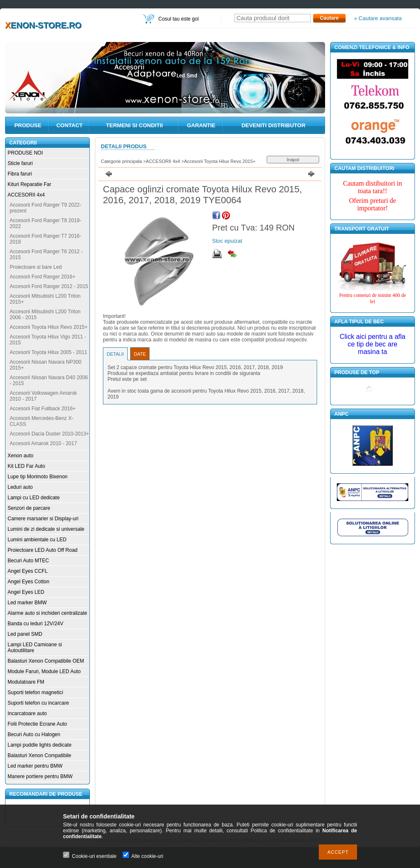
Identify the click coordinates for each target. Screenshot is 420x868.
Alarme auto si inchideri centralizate (47, 613)
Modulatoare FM (26, 682)
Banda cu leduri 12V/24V (35, 624)
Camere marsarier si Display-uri (43, 519)
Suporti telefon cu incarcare (38, 703)
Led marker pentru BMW (35, 766)
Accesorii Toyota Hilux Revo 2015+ (49, 327)
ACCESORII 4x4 (26, 195)
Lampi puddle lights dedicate (39, 745)
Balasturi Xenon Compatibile (39, 755)
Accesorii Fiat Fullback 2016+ (43, 409)
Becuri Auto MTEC (28, 561)
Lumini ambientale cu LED (37, 540)
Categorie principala (121, 161)
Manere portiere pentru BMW (40, 776)
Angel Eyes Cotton (28, 582)
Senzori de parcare (29, 508)
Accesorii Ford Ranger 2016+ (42, 277)
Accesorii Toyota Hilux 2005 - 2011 (49, 352)
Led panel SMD (25, 634)
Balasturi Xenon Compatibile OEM (46, 661)
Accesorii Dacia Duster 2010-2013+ (49, 434)
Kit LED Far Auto (26, 466)
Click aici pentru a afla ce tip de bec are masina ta (373, 344)
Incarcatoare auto (27, 713)
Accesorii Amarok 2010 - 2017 (43, 443)
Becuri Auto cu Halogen (34, 734)
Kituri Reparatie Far (29, 184)
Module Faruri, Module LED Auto (44, 671)
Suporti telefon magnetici (35, 692)
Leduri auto (20, 487)
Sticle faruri (20, 163)
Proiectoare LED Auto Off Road (43, 550)
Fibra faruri (20, 174)
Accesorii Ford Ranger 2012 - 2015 (49, 286)
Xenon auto (20, 456)
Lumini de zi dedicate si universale (46, 529)
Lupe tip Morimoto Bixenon (38, 477)
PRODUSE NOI (25, 153)
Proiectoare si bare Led (36, 267)
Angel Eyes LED (26, 592)
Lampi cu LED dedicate (34, 498)
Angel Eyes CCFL (28, 571)
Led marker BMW (27, 603)
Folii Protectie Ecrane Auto (37, 724)
